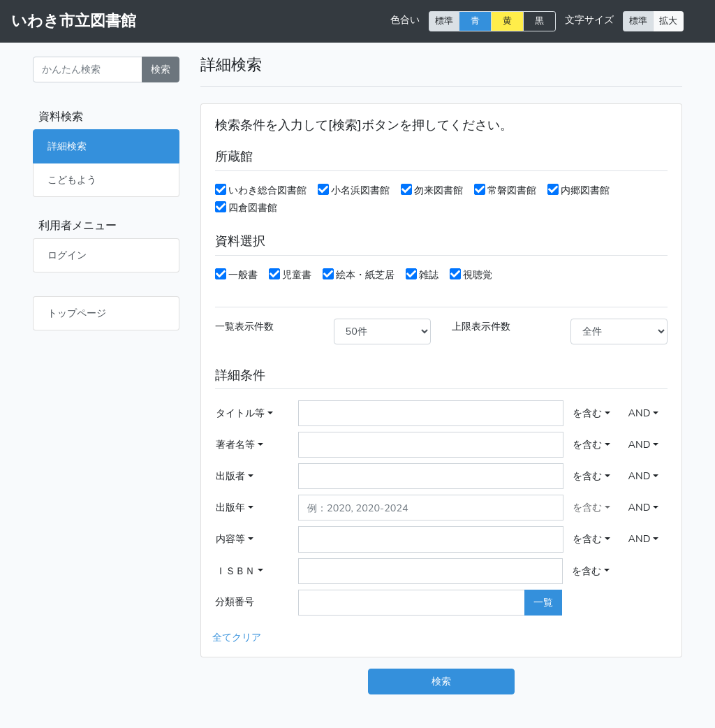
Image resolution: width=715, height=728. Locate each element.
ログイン (67, 255)
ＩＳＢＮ (235, 571)
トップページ (77, 313)
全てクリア (237, 637)
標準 (444, 21)
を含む (587, 413)
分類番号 (235, 602)
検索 (161, 69)
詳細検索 (67, 146)
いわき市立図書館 (74, 21)
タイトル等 (240, 413)
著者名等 (235, 444)
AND (640, 413)
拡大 (668, 21)
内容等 (230, 539)
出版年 (230, 507)
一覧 (543, 602)
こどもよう (72, 180)
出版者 (230, 476)
